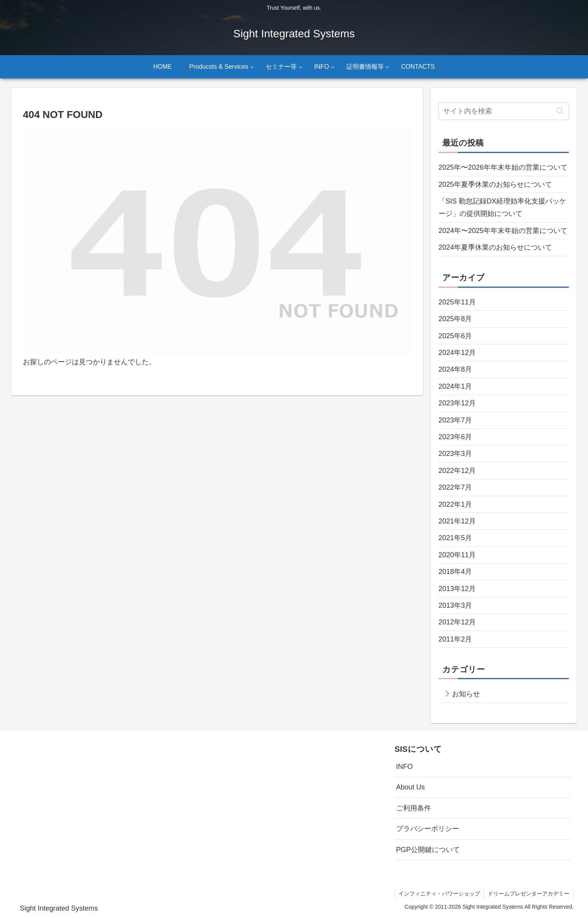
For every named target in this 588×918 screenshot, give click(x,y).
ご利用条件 (414, 808)
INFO (404, 767)
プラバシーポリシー (428, 829)
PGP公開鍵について (428, 850)
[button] (560, 111)
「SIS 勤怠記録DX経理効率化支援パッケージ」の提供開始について (502, 207)
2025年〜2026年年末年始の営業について (503, 167)
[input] (504, 111)
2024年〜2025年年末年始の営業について (503, 231)
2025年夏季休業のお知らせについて (495, 184)
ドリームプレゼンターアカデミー (529, 894)
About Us (411, 787)
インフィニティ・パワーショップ (439, 894)
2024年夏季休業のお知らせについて (495, 247)
